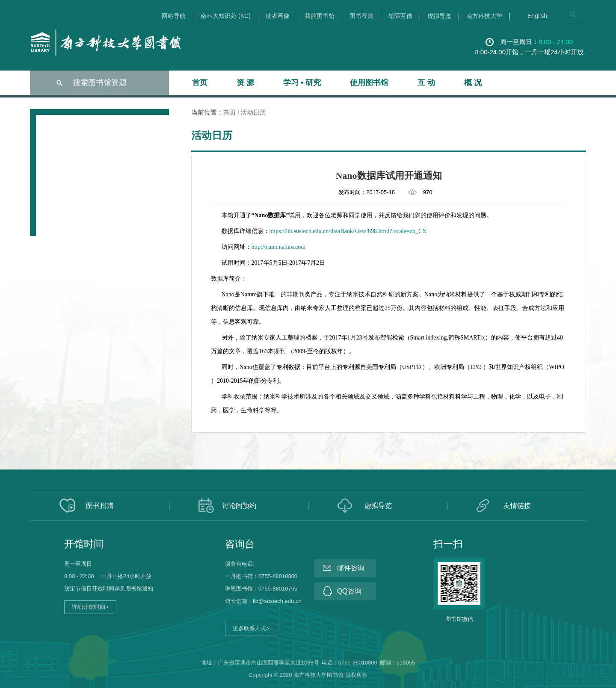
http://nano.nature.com (279, 247)
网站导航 (174, 16)
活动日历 (253, 112)
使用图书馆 (369, 83)
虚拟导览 (439, 16)
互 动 (426, 83)
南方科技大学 (484, 16)
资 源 (245, 83)
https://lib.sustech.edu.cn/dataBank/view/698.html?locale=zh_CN (348, 231)
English (537, 16)
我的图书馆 (320, 16)
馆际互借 (400, 16)
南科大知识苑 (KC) (226, 16)
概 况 (473, 83)
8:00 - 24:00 (556, 42)
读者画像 (278, 16)
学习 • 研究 (302, 83)
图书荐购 (361, 16)
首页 (200, 83)
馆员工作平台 (53, 625)
